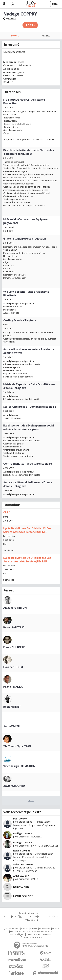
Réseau (46, 36)
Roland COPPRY (22, 851)
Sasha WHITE (11, 726)
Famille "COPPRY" (23, 896)
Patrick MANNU (13, 687)
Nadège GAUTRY (23, 833)
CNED (7, 512)
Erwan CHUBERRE (14, 647)
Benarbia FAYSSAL (15, 627)
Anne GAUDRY (21, 876)
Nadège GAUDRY (23, 842)
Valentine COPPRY (23, 864)
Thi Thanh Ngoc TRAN (17, 746)
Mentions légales (17, 934)
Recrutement (45, 929)
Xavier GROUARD (14, 786)
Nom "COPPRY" (22, 887)
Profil (15, 36)
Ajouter (32, 25)
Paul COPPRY (20, 819)
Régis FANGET (12, 707)
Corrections (47, 934)
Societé (55, 929)
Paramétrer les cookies (42, 932)
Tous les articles (33, 934)
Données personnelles (20, 932)
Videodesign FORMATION (19, 766)
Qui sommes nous (11, 929)
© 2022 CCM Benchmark (31, 937)
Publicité (34, 929)
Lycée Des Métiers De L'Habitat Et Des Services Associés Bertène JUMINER (27, 530)
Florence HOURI (13, 667)
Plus (31, 800)
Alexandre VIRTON (15, 608)
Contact (25, 929)
